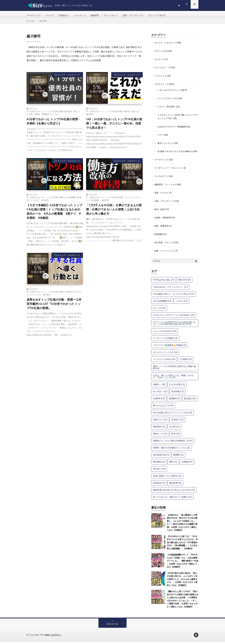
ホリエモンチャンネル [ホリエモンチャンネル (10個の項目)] (165, 354)
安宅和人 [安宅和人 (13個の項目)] (177, 422)
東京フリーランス (166, 144)
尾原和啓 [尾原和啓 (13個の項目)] (159, 429)
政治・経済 (160, 212)
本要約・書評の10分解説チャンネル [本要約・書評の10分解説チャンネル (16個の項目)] (172, 450)
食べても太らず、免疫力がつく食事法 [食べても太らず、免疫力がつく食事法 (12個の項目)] (172, 499)
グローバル (160, 54)
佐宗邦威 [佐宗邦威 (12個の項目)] (177, 393)
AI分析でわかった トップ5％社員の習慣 (46, 114)
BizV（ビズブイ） (54, 637)
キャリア (51, 16)
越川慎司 (68, 114)
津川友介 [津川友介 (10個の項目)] (159, 471)
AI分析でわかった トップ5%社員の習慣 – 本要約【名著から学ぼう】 (53, 124)
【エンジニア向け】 (164, 16)
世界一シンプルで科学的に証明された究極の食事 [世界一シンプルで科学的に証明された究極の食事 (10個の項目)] (174, 369)
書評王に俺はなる (132, 114)
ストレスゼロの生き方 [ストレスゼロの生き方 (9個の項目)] (165, 333)
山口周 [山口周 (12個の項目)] (174, 429)
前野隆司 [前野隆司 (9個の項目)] (174, 400)
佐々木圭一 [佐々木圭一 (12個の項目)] (160, 393)
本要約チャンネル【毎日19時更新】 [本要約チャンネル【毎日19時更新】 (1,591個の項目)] (173, 443)
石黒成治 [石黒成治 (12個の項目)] (159, 485)
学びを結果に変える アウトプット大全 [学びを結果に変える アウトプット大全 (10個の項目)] (173, 415)
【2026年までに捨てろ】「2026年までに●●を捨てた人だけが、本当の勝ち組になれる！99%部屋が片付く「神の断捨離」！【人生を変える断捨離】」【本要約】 (182, 544)
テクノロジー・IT (163, 70)
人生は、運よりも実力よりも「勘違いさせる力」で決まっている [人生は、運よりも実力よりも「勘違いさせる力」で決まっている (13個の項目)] (173, 378)
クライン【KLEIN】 (167, 108)
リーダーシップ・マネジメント (170, 172)
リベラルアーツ (162, 180)
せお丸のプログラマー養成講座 (173, 128)
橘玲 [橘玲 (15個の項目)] (173, 464)
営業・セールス (162, 196)
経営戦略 (159, 237)
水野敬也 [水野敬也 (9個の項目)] (187, 464)
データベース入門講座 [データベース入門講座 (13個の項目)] (165, 340)
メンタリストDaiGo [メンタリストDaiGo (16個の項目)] (164, 361)
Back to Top (113, 626)
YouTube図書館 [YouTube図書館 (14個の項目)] (162, 303)
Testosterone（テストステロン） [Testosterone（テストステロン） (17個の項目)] (170, 289)
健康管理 (98, 16)
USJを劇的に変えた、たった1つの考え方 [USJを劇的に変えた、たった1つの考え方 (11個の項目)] (174, 296)
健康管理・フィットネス (166, 188)
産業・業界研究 (162, 228)
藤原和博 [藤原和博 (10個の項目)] (175, 485)
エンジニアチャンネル (168, 100)
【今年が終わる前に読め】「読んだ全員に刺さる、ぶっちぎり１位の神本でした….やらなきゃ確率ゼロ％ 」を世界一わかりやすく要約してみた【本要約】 (182, 581)
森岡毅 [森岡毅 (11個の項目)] (178, 457)
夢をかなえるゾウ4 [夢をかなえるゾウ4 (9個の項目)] (163, 408)
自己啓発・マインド (164, 245)
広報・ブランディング (139, 16)
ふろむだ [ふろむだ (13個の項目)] (181, 303)
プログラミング (162, 86)
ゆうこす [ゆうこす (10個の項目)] (159, 310)
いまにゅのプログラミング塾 (172, 92)
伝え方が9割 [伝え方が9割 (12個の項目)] (177, 386)
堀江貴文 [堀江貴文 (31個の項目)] (190, 400)
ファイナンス (83, 16)
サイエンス (160, 62)
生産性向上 (66, 16)
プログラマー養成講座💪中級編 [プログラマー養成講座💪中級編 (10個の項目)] (170, 347)
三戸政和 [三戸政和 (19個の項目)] (185, 361)
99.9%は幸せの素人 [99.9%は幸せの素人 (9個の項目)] (164, 282)
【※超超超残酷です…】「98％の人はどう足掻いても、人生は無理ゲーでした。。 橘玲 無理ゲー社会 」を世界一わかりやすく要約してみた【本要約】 (183, 563)
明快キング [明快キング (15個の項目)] (160, 436)
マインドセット (115, 16)
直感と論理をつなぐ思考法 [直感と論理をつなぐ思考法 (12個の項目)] (167, 478)
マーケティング (34, 16)
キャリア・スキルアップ (69, 78)
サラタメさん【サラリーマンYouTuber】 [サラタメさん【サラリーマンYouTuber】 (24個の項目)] (174, 317)
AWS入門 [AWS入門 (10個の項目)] (184, 282)
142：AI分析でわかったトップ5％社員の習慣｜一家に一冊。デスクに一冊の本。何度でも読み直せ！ (114, 126)
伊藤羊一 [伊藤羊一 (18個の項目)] (159, 386)
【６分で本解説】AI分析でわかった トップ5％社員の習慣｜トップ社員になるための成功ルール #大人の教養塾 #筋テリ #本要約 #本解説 (54, 214)
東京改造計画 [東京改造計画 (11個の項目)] (161, 457)
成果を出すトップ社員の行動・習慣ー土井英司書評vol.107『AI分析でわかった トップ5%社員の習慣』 (54, 307)
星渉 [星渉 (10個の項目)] (175, 436)
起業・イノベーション (165, 253)
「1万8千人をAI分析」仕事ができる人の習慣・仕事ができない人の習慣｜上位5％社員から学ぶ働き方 (114, 212)
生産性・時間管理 (163, 220)
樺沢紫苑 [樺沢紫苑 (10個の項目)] (159, 464)
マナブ (161, 136)
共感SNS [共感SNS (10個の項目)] (159, 400)
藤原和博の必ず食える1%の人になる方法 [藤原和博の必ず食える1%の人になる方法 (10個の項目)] (174, 492)
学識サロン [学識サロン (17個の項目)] (160, 422)
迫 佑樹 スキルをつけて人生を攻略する (177, 152)
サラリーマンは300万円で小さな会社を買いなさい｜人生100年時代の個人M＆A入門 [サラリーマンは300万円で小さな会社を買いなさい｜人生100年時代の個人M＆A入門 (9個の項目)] (174, 325)
